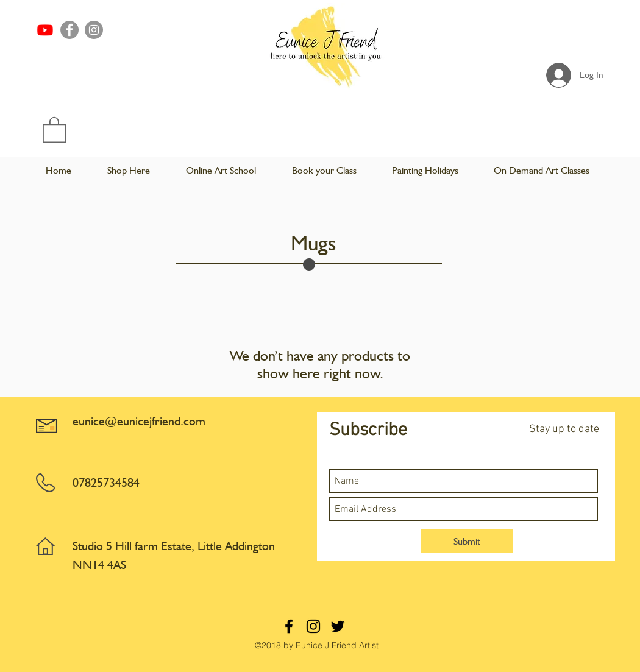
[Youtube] (45, 30)
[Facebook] (69, 30)
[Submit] (467, 541)
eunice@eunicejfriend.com (139, 421)
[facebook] (289, 626)
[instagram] (313, 626)
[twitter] (338, 626)
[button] (54, 129)
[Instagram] (94, 30)
